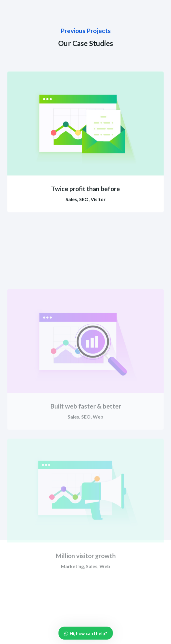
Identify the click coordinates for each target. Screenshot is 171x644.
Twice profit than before (85, 197)
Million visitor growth (86, 591)
